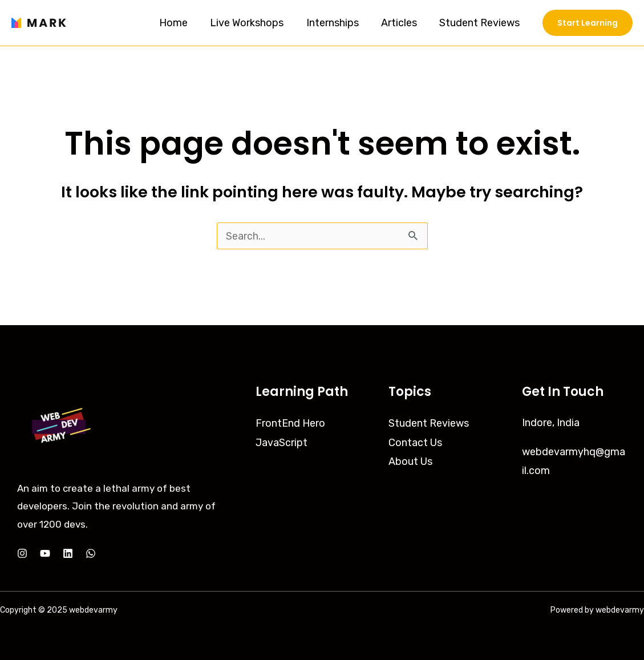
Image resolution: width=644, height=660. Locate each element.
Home (182, 23)
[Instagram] (22, 553)
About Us (410, 461)
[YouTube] (45, 553)
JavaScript (282, 442)
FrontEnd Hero (290, 423)
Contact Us (415, 442)
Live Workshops (254, 23)
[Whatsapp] (91, 553)
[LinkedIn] (68, 553)
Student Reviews (481, 23)
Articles (402, 23)
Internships (337, 23)
